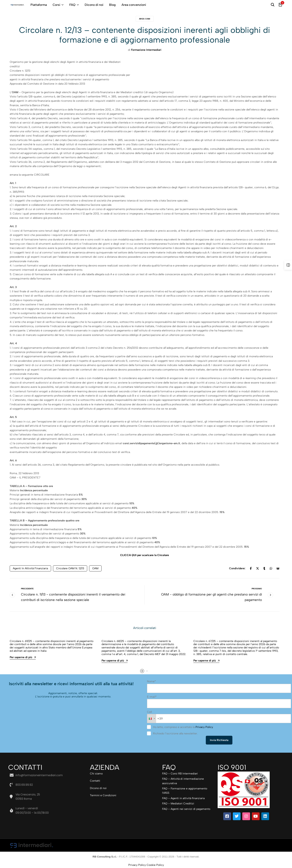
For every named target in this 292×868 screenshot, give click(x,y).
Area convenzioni (134, 5)
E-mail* (152, 698)
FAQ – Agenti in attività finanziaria (183, 799)
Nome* (151, 683)
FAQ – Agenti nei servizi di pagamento (186, 810)
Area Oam (145, 19)
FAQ (72, 5)
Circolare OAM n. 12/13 (70, 568)
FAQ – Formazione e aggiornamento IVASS (185, 791)
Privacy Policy (204, 728)
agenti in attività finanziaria (30, 568)
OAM (95, 568)
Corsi (56, 5)
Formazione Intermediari (146, 50)
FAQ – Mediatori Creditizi (178, 804)
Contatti (95, 781)
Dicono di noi (94, 5)
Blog (112, 5)
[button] (142, 673)
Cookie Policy (155, 866)
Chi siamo (96, 774)
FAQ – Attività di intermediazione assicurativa (183, 782)
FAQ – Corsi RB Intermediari (180, 774)
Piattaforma (39, 5)
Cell (149, 713)
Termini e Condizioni (103, 796)
